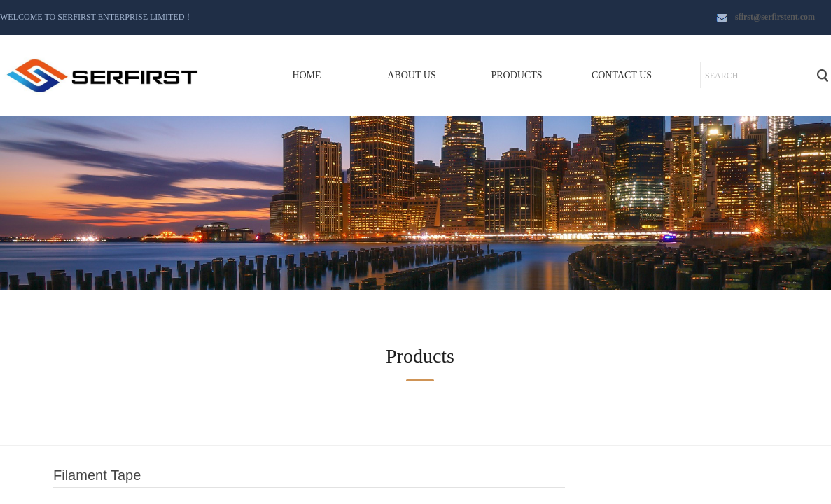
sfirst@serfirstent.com (775, 17)
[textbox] (754, 76)
